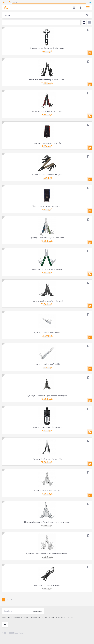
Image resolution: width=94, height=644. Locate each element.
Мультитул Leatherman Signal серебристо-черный (47, 396)
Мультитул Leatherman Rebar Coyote (47, 175)
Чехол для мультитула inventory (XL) (47, 206)
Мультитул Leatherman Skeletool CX (47, 459)
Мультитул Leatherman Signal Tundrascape (47, 238)
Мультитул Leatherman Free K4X (47, 333)
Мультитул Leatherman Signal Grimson (47, 111)
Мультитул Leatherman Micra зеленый (47, 269)
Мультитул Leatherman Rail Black (47, 585)
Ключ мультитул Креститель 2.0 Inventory (47, 48)
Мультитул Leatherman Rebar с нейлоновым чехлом (47, 554)
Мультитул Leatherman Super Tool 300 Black (47, 80)
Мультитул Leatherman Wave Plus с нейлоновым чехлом (47, 522)
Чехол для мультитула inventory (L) (47, 143)
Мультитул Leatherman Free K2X (47, 364)
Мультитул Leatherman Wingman (47, 491)
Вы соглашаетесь (24, 617)
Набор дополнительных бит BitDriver (47, 427)
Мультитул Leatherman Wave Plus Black (47, 301)
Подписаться (37, 611)
